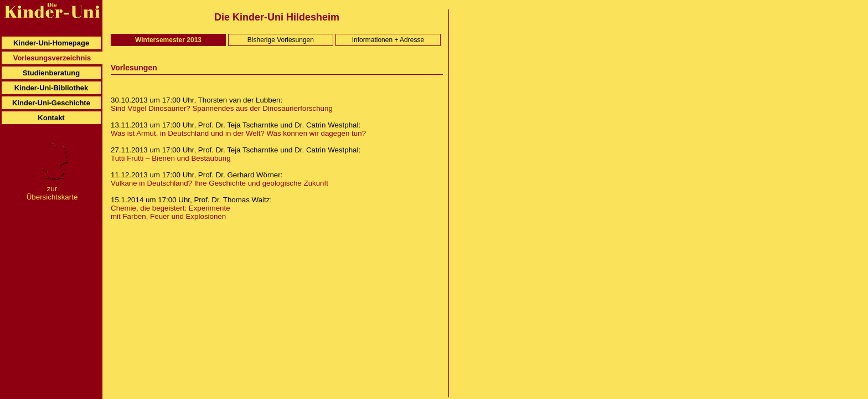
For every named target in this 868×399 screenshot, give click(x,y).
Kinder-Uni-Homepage (51, 43)
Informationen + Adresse (388, 40)
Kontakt (51, 118)
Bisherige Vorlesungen (281, 40)
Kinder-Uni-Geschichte (51, 103)
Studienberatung (51, 73)
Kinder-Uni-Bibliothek (51, 88)
